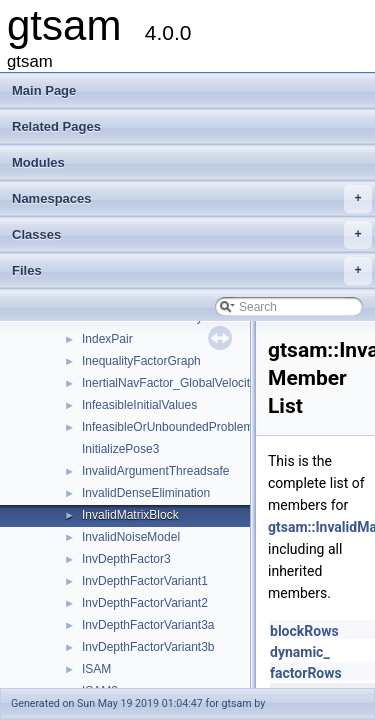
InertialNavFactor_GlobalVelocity (169, 383)
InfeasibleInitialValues (139, 405)
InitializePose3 (120, 449)
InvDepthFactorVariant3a (148, 625)
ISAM (96, 669)
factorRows (306, 673)
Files (192, 271)
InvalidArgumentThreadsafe (155, 471)
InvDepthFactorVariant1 (145, 581)
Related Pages (56, 126)
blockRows (304, 631)
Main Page (44, 90)
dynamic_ (300, 652)
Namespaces (192, 199)
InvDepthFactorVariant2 (145, 603)
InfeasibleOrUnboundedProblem (167, 427)
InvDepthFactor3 (126, 559)
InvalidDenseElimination (146, 493)
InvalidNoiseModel (131, 537)
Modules (38, 162)
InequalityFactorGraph (141, 361)
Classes (192, 235)
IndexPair (107, 339)
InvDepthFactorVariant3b (148, 647)
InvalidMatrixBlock (130, 515)
